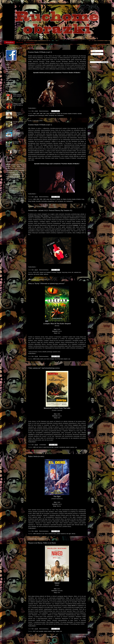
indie (7, 190)
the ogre (69, 534)
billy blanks (53, 114)
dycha (42, 359)
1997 (44, 114)
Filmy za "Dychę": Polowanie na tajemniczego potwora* (46, 283)
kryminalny (44, 201)
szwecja (14, 199)
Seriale (8, 78)
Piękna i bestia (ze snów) (36, 456)
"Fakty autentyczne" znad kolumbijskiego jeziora (44, 368)
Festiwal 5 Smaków (11, 70)
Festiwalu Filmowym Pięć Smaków (38, 216)
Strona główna (10, 42)
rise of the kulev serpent (61, 359)
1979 (34, 272)
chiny (13, 187)
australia (8, 187)
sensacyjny (41, 115)
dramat (58, 114)
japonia (22, 190)
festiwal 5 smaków (51, 272)
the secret (37, 274)
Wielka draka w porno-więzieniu (17, 95)
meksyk (20, 195)
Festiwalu (75, 225)
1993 (34, 114)
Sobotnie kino (9, 82)
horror (70, 272)
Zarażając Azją (10, 85)
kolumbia (8, 194)
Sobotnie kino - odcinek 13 (17, 151)
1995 (38, 114)
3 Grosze (8, 67)
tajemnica (31, 274)
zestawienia (60, 115)
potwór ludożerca (61, 534)
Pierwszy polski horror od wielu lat (18, 104)
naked (58, 631)
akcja (48, 114)
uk (11, 201)
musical (20, 173)
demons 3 (39, 534)
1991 (41, 199)
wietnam (46, 274)
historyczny (22, 168)
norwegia (16, 197)
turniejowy (51, 115)
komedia (38, 201)
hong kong (65, 272)
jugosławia (11, 192)
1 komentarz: (43, 445)
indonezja (12, 190)
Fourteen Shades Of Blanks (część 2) (40, 52)
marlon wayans (48, 631)
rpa (9, 199)
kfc (73, 272)
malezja (15, 195)
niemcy (8, 197)
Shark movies (9, 80)
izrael (17, 190)
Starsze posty (81, 637)
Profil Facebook (30, 42)
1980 (34, 447)
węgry (7, 203)
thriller (46, 115)
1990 (38, 199)
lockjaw (52, 359)
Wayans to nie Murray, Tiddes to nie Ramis (42, 543)
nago (54, 631)
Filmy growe (9, 72)
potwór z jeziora (70, 447)
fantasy (8, 168)
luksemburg (8, 195)
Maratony (8, 76)
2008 (34, 359)
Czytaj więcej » (32, 108)
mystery (8, 174)
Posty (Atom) (38, 640)
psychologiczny (9, 176)
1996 (41, 114)
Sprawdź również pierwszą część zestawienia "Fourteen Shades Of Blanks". (57, 73)
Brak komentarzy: (44, 111)
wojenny (15, 180)
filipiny (65, 199)
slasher (8, 178)
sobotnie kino (78, 272)
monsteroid (62, 447)
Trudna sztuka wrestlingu (17, 142)
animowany (19, 165)
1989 (34, 199)
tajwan (7, 201)
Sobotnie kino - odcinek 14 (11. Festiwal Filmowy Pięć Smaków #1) (50, 210)
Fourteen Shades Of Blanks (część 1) (40, 125)
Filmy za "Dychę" (10, 74)
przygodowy (31, 115)
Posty (93, 51)
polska (22, 197)
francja (18, 187)
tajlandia (20, 199)
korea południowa (17, 194)
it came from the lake (48, 447)
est (62, 114)
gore (16, 168)
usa (56, 115)
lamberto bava (52, 534)
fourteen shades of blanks (70, 114)
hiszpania (10, 189)
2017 (38, 272)
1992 (44, 199)
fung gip (59, 272)
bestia (38, 359)
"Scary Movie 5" (72, 606)
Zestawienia (9, 87)
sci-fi (36, 115)
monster (56, 447)
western (9, 180)
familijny (19, 167)
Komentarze (95, 54)
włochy (73, 534)
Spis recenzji (20, 42)
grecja (23, 187)
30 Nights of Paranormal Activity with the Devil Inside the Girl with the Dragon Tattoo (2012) (18, 134)
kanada (80, 114)
